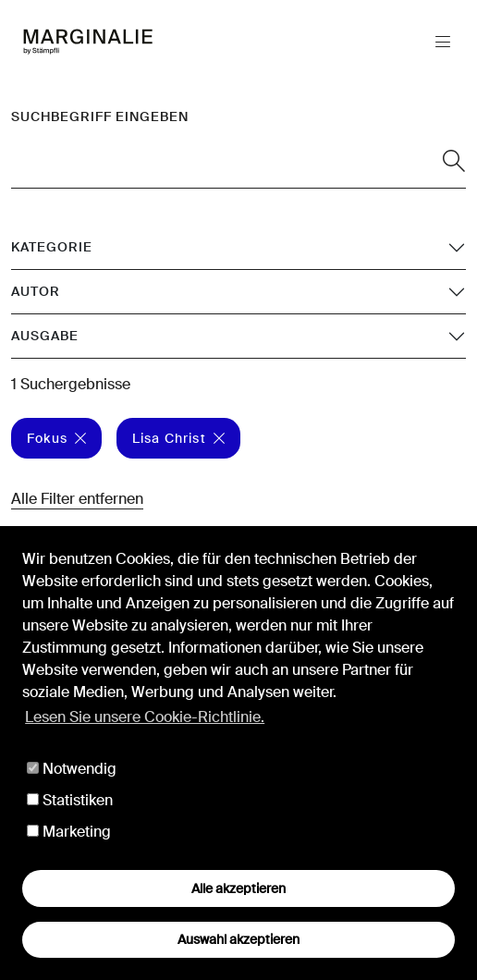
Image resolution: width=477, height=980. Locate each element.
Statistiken (70, 800)
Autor (36, 291)
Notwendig (72, 769)
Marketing (69, 832)
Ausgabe (45, 336)
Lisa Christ (178, 438)
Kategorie (52, 247)
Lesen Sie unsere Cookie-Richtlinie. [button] (145, 717)
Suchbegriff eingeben (100, 116)
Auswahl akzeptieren (238, 939)
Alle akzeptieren (238, 888)
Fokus (56, 438)
